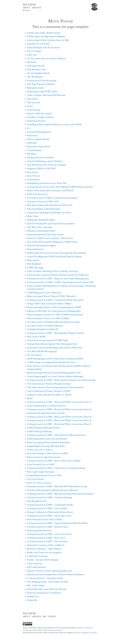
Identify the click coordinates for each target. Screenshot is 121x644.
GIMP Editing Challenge (40, 431)
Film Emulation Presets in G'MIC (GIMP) (48, 318)
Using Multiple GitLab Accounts (43, 47)
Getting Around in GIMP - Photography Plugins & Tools (55, 333)
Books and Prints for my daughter (44, 552)
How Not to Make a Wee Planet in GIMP (47, 453)
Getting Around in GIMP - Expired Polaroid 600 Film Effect (58, 523)
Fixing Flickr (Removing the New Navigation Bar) (52, 344)
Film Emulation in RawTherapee (44, 209)
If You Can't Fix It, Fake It (40, 450)
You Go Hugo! (34, 51)
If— (29, 128)
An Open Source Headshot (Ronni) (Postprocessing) (53, 322)
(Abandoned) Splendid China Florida (46, 413)
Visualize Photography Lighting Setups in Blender (53, 490)
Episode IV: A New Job (38, 44)
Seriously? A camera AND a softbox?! (46, 545)
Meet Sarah (33, 260)
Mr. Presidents (34, 355)
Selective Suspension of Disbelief (44, 593)
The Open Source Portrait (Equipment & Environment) (55, 387)
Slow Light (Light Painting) (41, 472)
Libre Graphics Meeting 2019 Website (46, 95)
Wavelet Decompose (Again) (41, 245)
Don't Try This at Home (39, 483)
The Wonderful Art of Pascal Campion (47, 165)
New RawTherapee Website (41, 84)
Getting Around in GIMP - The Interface (48, 541)
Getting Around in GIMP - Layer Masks (47, 508)
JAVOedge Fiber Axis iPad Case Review (47, 589)
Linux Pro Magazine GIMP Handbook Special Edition (55, 257)
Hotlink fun (33, 596)
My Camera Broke (36, 337)
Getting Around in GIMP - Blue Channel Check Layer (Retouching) (61, 380)
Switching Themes (36, 121)
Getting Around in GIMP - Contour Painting (49, 497)
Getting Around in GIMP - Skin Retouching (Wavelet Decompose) (60, 494)
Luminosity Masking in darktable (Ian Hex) (49, 213)
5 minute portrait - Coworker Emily (45, 578)
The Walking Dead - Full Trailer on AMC (48, 582)
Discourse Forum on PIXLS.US (43, 202)
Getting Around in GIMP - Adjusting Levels (49, 516)
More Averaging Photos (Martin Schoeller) (48, 442)
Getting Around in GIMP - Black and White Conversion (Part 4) (59, 409)
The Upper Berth (36, 66)
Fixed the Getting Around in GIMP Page (47, 340)
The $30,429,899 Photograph (42, 351)
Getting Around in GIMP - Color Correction (49, 534)
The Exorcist (34, 102)
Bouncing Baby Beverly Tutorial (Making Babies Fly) (54, 373)
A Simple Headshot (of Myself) (43, 329)
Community (33, 180)
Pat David (57, 628)
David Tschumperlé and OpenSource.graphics (51, 224)
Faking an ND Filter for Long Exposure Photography (54, 311)
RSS (44, 616)
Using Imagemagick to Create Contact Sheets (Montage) (55, 376)
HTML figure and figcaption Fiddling (46, 36)
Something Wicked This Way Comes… (46, 235)
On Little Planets (36, 479)
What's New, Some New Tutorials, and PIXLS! (50, 190)
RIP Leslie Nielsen (36, 567)
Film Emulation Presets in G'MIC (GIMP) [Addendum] (55, 315)
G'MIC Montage (35, 268)
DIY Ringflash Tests (37, 501)
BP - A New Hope (36, 585)
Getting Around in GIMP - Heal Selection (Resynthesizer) (56, 435)
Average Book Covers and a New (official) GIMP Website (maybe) (60, 187)
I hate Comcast (35, 564)
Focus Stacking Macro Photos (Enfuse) (47, 406)
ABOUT (27, 8)
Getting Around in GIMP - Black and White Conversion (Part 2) (59, 420)
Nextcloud (32, 135)
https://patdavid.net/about (86, 633)
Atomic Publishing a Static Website (45, 161)
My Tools (32, 62)
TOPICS (52, 616)
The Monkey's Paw (37, 69)
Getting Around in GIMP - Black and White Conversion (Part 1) (59, 424)
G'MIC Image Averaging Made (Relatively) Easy (51, 362)
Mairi (30, 398)
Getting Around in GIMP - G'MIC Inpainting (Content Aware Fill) (60, 282)
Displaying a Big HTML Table (42, 92)
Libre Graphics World (38, 139)
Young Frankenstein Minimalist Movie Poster (50, 512)
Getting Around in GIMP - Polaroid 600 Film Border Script (57, 486)
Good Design (34, 110)
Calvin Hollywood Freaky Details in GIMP (49, 391)
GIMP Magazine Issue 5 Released (44, 293)
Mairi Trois (33, 216)
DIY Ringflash (34, 264)
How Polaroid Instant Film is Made (45, 519)
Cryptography (34, 150)
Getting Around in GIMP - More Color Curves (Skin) (54, 461)
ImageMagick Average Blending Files (46, 446)
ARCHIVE (36, 8)
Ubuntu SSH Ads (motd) (39, 114)
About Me (32, 600)
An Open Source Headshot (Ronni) (45, 326)
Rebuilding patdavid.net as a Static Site (47, 183)
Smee (30, 106)
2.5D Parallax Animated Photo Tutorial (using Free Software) (58, 275)
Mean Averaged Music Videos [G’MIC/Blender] (51, 296)
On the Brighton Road (38, 73)
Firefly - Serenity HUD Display (43, 560)
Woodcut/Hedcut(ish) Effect (41, 231)
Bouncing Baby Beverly (39, 530)
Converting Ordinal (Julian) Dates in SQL (48, 40)
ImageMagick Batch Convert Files (44, 475)
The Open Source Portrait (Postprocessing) (49, 384)
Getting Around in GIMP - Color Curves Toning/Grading (56, 468)
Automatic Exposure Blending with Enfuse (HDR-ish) (54, 348)
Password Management (39, 132)
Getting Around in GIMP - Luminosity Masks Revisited (55, 300)
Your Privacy (34, 176)
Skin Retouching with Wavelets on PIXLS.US (50, 205)
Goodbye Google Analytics (41, 117)
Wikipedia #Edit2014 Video (41, 220)
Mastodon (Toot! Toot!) (39, 147)
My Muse (32, 154)
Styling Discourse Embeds (40, 157)
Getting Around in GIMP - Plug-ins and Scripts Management (58, 279)
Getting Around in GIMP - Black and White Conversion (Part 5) (59, 402)
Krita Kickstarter (35, 249)
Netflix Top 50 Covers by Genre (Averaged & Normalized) (56, 253)
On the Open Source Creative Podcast (46, 59)
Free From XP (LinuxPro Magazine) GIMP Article (52, 242)
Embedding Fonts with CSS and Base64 (47, 439)
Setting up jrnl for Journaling (42, 80)
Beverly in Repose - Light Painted (44, 549)
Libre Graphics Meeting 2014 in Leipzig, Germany (53, 271)
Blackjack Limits (36, 88)
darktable (32, 143)
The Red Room (35, 77)
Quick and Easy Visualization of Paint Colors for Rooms (55, 574)
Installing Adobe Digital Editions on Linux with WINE (54, 124)
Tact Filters (33, 99)
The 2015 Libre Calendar (40, 227)
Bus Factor (33, 172)
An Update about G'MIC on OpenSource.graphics (52, 198)
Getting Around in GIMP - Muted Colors (48, 527)
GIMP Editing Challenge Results (43, 428)
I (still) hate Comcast (37, 556)
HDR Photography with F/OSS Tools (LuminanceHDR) (55, 359)
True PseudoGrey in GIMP (41, 464)
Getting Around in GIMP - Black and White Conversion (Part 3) (59, 417)
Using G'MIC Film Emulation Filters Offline (49, 304)
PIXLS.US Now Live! (37, 194)
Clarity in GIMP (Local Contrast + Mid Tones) (50, 238)
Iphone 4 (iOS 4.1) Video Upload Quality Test (50, 571)
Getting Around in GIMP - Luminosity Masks (50, 505)
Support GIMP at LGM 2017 (41, 169)
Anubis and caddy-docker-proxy (44, 33)
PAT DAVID (29, 5)
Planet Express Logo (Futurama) (44, 457)
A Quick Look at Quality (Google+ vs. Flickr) (49, 395)
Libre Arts (32, 55)
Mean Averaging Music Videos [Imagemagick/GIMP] (54, 307)
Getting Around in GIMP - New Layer (46, 538)
